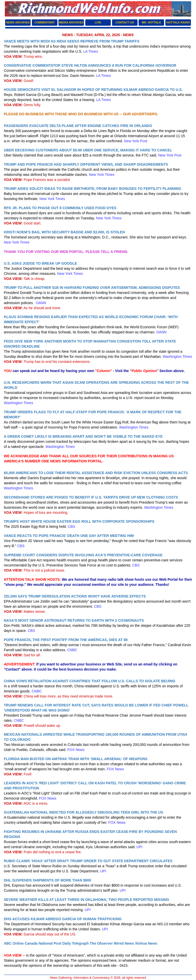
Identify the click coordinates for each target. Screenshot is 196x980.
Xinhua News (146, 943)
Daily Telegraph (75, 943)
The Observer (101, 943)
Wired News (124, 943)
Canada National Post (43, 943)
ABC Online (14, 943)
